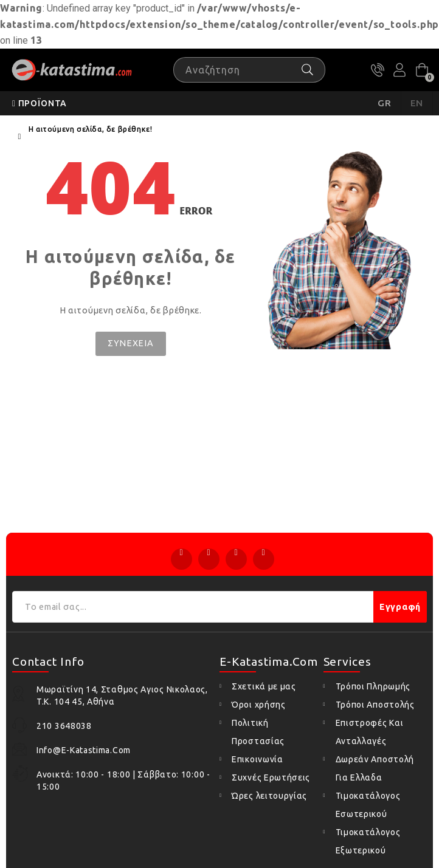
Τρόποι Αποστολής (375, 705)
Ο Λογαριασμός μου (399, 70)
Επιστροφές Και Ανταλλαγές (370, 732)
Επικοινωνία (258, 759)
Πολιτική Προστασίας (258, 732)
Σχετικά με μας (264, 686)
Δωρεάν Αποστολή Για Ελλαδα (375, 768)
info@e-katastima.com (84, 750)
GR (385, 103)
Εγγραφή (400, 607)
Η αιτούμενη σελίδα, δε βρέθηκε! (91, 129)
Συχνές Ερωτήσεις (271, 777)
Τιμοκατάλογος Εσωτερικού (368, 805)
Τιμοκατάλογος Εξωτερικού (368, 841)
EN (417, 103)
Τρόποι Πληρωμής (373, 686)
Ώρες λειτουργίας (269, 796)
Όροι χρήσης (259, 705)
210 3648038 (378, 70)
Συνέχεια (131, 343)
